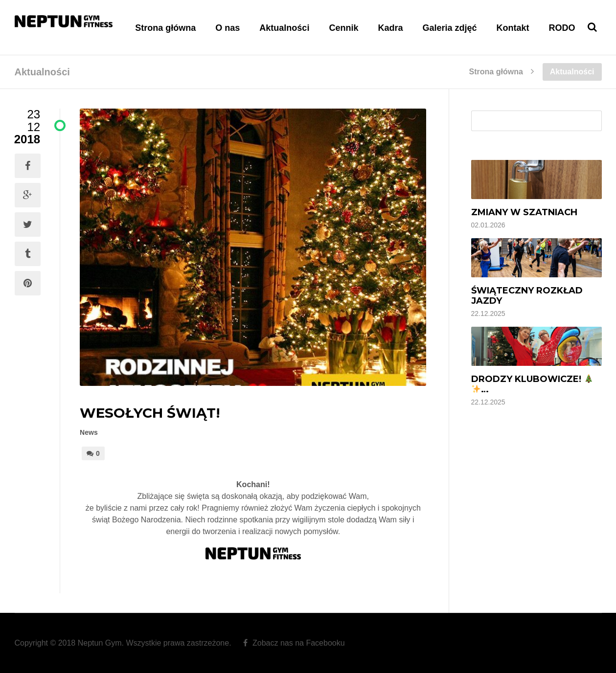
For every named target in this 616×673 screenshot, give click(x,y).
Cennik (343, 28)
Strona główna (165, 28)
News (89, 432)
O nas (228, 28)
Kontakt (513, 28)
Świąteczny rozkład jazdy (527, 296)
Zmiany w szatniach (524, 212)
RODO (562, 28)
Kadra (390, 28)
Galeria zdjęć (449, 28)
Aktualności (284, 28)
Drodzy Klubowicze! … (532, 384)
